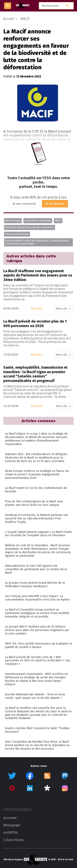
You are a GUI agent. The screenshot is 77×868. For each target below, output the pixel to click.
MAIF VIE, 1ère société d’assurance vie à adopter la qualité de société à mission (38, 645)
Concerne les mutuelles (38, 221)
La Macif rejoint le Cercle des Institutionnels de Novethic (36, 490)
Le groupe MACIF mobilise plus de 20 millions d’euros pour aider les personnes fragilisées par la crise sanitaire (37, 630)
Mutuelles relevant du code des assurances (30, 227)
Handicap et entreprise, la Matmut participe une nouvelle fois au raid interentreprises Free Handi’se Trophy (37, 518)
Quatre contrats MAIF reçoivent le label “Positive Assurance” (37, 730)
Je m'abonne (55, 204)
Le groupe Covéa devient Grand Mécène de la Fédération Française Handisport (35, 585)
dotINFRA (10, 832)
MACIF (58, 221)
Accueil (9, 19)
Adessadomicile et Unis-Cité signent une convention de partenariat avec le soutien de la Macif (36, 569)
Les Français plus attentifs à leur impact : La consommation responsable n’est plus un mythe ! (38, 598)
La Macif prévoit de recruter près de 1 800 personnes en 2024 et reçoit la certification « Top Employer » (37, 661)
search (67, 6)
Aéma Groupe (13, 221)
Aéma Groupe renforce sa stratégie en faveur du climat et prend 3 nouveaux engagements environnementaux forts (37, 474)
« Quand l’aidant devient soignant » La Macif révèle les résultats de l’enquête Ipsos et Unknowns (38, 534)
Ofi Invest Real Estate (17, 234)
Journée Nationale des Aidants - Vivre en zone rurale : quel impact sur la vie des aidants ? (35, 696)
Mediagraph (12, 825)
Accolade (10, 818)
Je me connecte (24, 204)
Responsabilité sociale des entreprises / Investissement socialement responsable (37, 242)
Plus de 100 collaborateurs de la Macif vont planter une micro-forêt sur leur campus (34, 503)
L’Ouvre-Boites (14, 840)
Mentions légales (13, 860)
